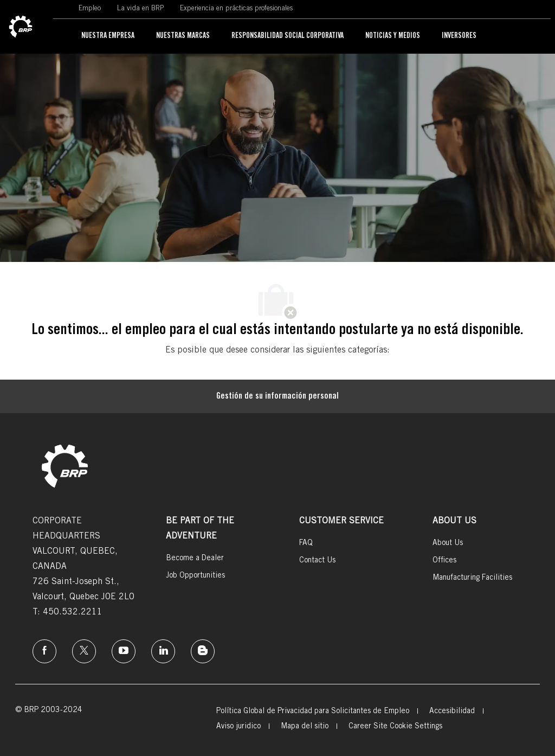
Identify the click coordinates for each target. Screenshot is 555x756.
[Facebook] (44, 651)
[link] (21, 27)
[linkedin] (163, 651)
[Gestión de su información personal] (277, 396)
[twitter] (84, 651)
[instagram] (124, 651)
